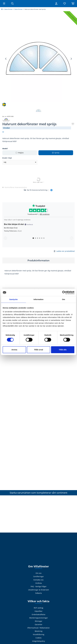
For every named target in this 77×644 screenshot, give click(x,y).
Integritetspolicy (39, 641)
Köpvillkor (39, 611)
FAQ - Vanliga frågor (39, 586)
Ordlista (39, 583)
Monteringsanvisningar (39, 618)
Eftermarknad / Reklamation (39, 628)
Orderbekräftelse (38, 614)
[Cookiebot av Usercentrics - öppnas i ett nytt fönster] (64, 293)
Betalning (39, 631)
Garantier (39, 624)
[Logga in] (56, 4)
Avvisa (14, 350)
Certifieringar (38, 576)
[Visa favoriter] (65, 4)
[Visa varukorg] (73, 4)
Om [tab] (64, 299)
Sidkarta (38, 593)
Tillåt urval (39, 350)
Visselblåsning (39, 634)
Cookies (38, 638)
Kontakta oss (38, 580)
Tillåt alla (63, 350)
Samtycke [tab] (13, 299)
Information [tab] (39, 299)
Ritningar (39, 621)
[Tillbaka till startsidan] (39, 4)
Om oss (39, 573)
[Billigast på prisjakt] (2, 11)
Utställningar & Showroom (39, 590)
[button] (73, 124)
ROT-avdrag (38, 608)
